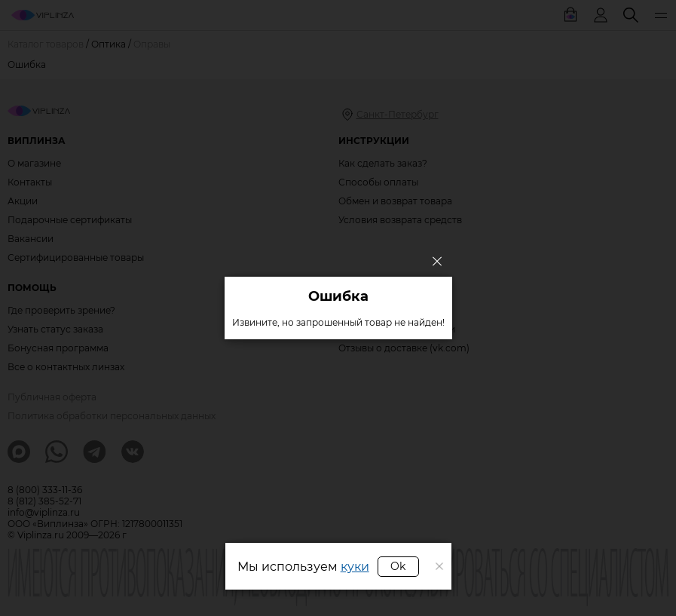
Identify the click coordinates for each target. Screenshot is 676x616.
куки (355, 567)
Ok (398, 566)
